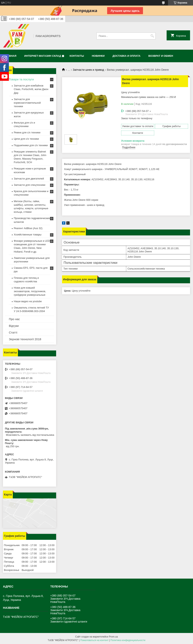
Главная (10, 56)
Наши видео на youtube (28, 301)
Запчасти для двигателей (29, 179)
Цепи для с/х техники (26, 139)
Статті (13, 332)
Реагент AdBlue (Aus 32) (28, 228)
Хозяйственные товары (28, 235)
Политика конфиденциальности (128, 640)
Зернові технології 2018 (25, 339)
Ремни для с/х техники (27, 132)
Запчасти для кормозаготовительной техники (27, 103)
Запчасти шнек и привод (89, 70)
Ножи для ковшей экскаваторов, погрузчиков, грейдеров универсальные (30, 291)
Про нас (14, 319)
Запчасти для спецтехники (30, 185)
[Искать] (152, 36)
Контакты (77, 56)
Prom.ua (113, 637)
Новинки (98, 56)
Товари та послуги (21, 79)
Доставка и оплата (126, 56)
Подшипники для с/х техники (31, 145)
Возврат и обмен (161, 56)
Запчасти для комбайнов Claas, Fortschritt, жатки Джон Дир (31, 89)
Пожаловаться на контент (94, 640)
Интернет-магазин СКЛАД (43, 56)
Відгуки (14, 326)
